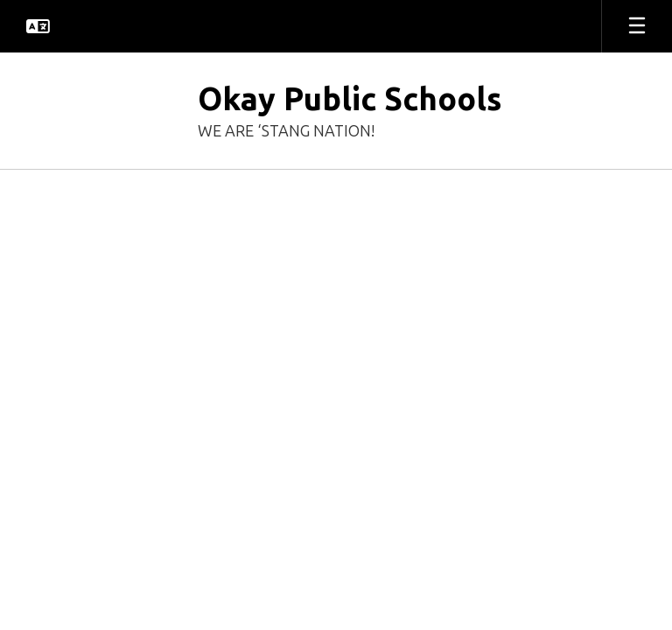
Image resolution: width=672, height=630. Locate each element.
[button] (38, 26)
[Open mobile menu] (637, 26)
